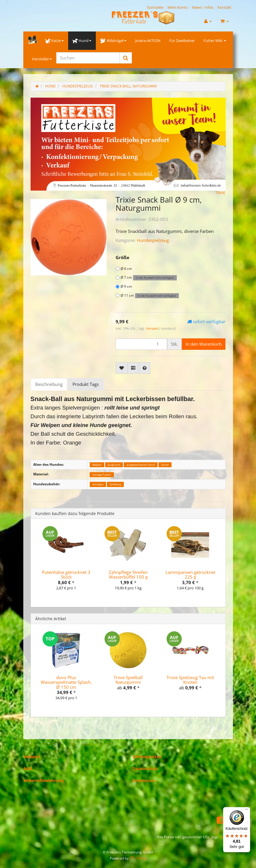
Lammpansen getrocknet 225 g (190, 575)
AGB (28, 768)
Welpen (97, 465)
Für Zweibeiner (182, 41)
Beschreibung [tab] (49, 384)
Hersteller (42, 59)
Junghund (114, 465)
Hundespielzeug (153, 240)
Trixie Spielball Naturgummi (128, 680)
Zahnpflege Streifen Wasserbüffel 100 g (128, 575)
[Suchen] (88, 58)
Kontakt (225, 7)
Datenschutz (145, 768)
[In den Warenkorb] (204, 344)
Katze (54, 41)
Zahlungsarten (147, 757)
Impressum (144, 780)
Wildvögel (113, 41)
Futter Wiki (215, 41)
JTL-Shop (138, 858)
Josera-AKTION (148, 41)
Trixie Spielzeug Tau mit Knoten (190, 680)
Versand (153, 328)
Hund (82, 41)
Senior (165, 465)
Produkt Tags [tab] (86, 384)
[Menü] (247, 811)
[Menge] (141, 344)
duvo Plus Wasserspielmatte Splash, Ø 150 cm (66, 682)
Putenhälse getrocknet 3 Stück (66, 575)
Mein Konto (178, 7)
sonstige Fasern (102, 474)
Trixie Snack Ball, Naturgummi (128, 86)
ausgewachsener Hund (141, 465)
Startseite (155, 7)
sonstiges (98, 484)
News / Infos (203, 7)
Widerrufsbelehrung (43, 780)
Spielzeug (115, 484)
